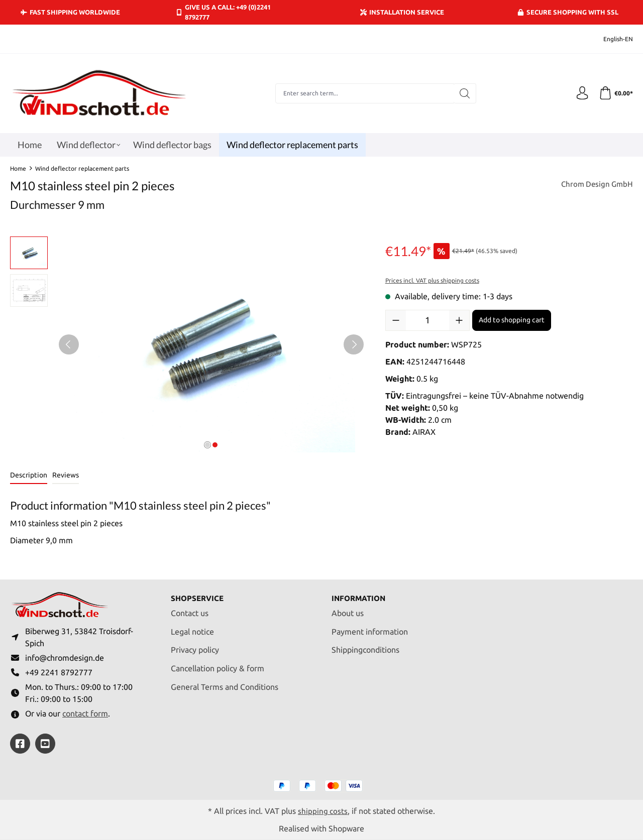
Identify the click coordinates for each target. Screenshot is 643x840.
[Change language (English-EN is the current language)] (611, 39)
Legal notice (192, 627)
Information (360, 593)
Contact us (190, 609)
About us (348, 609)
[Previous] (69, 344)
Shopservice (199, 593)
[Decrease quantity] (396, 320)
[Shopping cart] (615, 93)
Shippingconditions (365, 646)
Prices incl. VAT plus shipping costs (432, 280)
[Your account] (579, 93)
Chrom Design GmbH (595, 185)
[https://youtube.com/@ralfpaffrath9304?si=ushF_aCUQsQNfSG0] (45, 743)
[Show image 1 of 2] (207, 445)
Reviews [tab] (66, 475)
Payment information (370, 627)
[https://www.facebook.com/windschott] (20, 743)
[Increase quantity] (459, 320)
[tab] (29, 476)
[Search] (463, 93)
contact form (85, 713)
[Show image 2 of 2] (215, 445)
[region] (188, 344)
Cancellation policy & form (218, 664)
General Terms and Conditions (225, 682)
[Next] (354, 344)
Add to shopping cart (512, 320)
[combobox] (363, 93)
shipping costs (323, 810)
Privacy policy (195, 646)
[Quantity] (427, 320)
